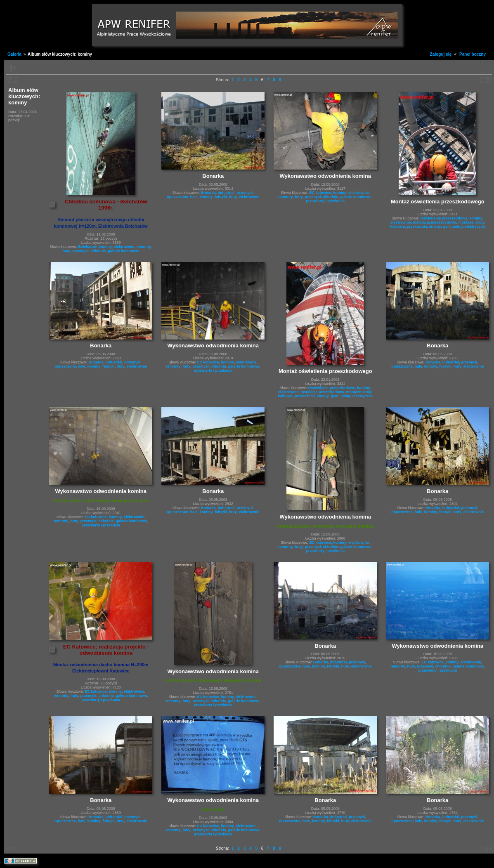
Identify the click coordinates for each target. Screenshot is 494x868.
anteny (435, 226)
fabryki (221, 197)
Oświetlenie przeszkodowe (444, 218)
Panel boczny (473, 54)
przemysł (81, 251)
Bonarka (208, 193)
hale (194, 197)
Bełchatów (87, 247)
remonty (144, 247)
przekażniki (417, 226)
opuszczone (177, 197)
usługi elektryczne (469, 226)
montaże (466, 222)
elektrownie (124, 247)
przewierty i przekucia (326, 201)
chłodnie (98, 251)
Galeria (14, 54)
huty (66, 251)
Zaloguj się (441, 54)
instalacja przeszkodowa (435, 222)
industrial (226, 193)
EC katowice (320, 193)
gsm (447, 226)
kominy (105, 247)
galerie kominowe (124, 251)
